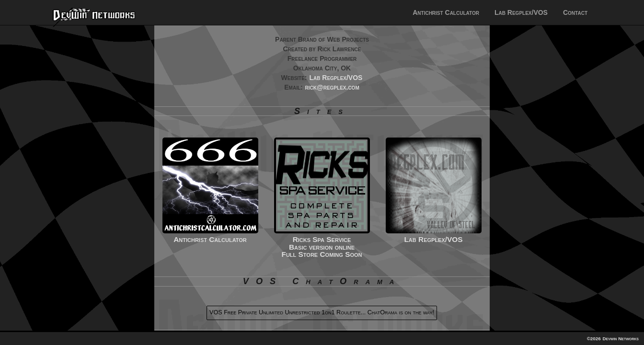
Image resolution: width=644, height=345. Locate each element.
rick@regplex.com (332, 87)
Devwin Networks (621, 339)
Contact (575, 12)
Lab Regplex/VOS (521, 12)
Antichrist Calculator (446, 12)
